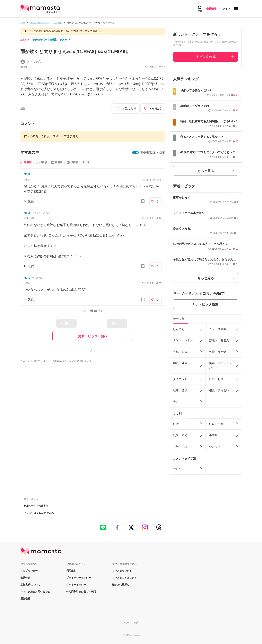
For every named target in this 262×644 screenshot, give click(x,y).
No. (27, 174)
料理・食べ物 (218, 352)
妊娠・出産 (216, 424)
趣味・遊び (180, 390)
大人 (176, 402)
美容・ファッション (220, 365)
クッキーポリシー (76, 585)
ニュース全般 (218, 329)
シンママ (215, 447)
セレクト (179, 469)
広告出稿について (30, 585)
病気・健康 (180, 363)
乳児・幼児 (180, 435)
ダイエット (180, 379)
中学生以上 (180, 447)
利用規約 (71, 571)
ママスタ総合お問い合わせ (35, 592)
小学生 (213, 435)
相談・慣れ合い (219, 390)
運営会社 (25, 599)
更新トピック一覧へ (93, 336)
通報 (23, 109)
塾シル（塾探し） (122, 585)
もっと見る (206, 171)
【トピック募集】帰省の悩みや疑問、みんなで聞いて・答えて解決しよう (64, 31)
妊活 (176, 424)
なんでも (179, 329)
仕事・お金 (216, 379)
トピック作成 (206, 57)
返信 (31, 201)
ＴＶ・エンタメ (183, 340)
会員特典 (25, 578)
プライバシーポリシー (79, 578)
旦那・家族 (180, 352)
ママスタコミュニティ (124, 578)
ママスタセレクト (122, 571)
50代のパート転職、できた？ (52, 40)
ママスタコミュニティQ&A (39, 513)
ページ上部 (131, 623)
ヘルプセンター (29, 571)
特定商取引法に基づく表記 (81, 592)
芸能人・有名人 (219, 340)
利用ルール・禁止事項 (36, 506)
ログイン (225, 9)
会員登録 (211, 9)
